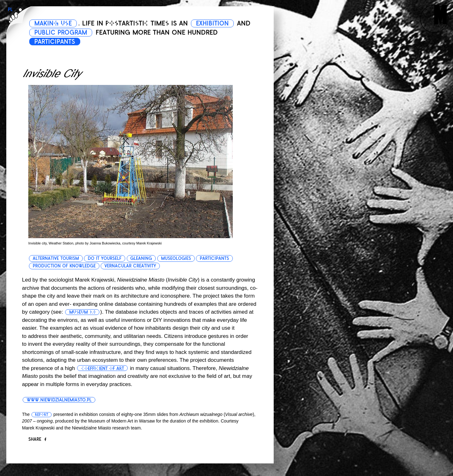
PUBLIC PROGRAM (79, 32)
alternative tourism (56, 258)
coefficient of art (103, 368)
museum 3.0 (83, 312)
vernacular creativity (131, 266)
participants (215, 258)
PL (10, 10)
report (42, 415)
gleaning (142, 258)
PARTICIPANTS (57, 42)
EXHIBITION (218, 23)
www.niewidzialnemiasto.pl (60, 400)
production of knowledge (64, 266)
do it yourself (105, 258)
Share (37, 439)
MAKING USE (55, 23)
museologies (177, 258)
